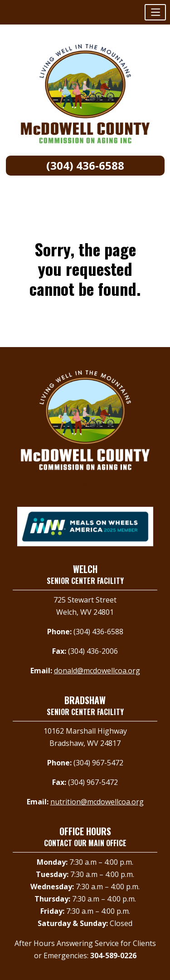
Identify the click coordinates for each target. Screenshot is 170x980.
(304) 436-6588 (85, 165)
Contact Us (85, 492)
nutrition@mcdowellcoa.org (97, 802)
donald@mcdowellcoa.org (97, 671)
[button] (155, 12)
